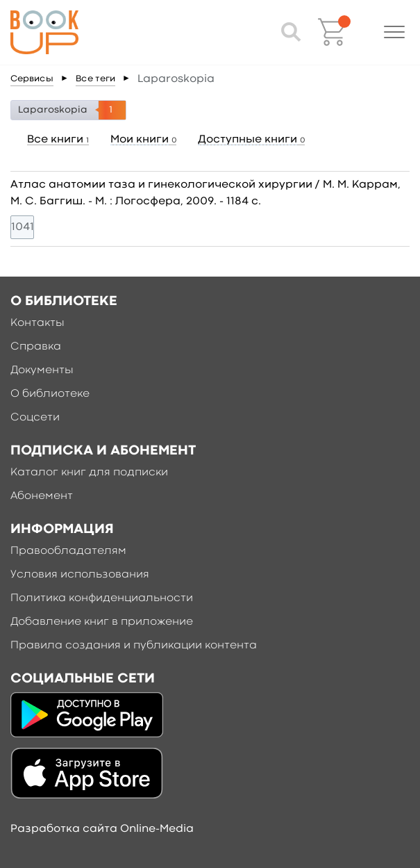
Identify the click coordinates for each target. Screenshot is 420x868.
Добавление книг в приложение (102, 622)
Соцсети (35, 418)
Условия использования (80, 575)
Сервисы (32, 79)
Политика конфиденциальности (102, 598)
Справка (36, 347)
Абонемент (42, 496)
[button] (394, 32)
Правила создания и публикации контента (134, 646)
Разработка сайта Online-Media (102, 829)
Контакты (37, 323)
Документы (42, 370)
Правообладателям (68, 551)
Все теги (95, 79)
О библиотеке (50, 394)
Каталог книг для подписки (89, 473)
